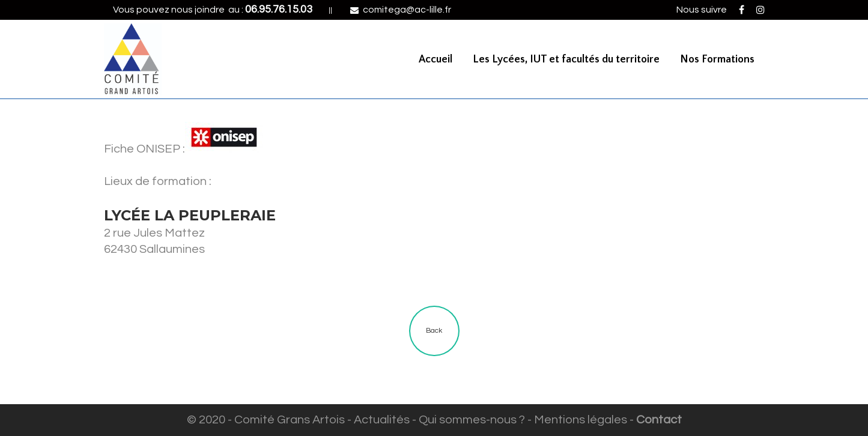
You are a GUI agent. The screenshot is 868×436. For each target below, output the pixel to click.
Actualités (382, 420)
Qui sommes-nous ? (472, 420)
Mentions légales (581, 420)
